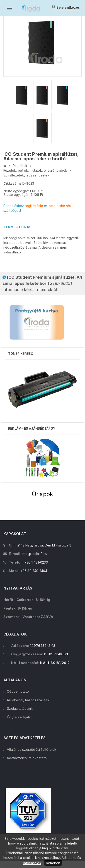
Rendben (53, 863)
